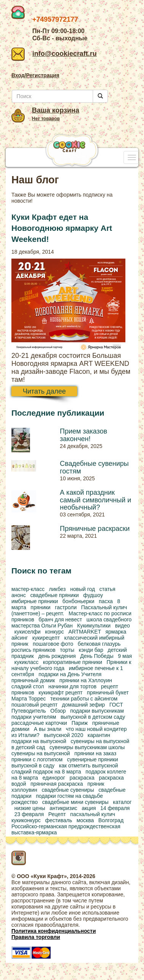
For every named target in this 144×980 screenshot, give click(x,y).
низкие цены (30, 808)
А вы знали (48, 729)
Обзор (58, 711)
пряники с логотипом (37, 759)
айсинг (20, 638)
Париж (80, 723)
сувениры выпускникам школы (87, 747)
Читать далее (44, 391)
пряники (41, 607)
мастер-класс (28, 589)
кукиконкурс (26, 820)
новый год (83, 589)
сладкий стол (28, 686)
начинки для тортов (72, 686)
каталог (122, 802)
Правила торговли (36, 937)
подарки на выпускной (39, 741)
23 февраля (29, 814)
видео (123, 626)
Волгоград (111, 820)
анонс (19, 595)
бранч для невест (60, 619)
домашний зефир (83, 705)
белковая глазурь (99, 644)
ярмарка (116, 632)
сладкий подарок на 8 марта (46, 772)
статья (108, 589)
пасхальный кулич (93, 814)
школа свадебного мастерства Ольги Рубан (71, 623)
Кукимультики (94, 626)
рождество (25, 802)
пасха (106, 601)
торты (67, 650)
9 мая (125, 656)
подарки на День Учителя (70, 674)
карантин (99, 735)
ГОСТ (116, 705)
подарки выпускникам (97, 711)
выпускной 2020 (64, 735)
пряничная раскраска (57, 784)
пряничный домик (33, 680)
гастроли (66, 607)
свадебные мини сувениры (75, 802)
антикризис (64, 808)
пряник (96, 784)
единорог (54, 778)
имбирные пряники (35, 601)
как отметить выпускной (88, 766)
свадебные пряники (55, 595)
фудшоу (93, 595)
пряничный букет (108, 693)
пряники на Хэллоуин (85, 680)
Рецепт (57, 814)
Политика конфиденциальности (54, 931)
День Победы (97, 656)
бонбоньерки (78, 601)
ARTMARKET (85, 632)
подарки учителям (34, 717)
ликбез (57, 589)
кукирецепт (46, 638)
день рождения (57, 656)
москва (85, 820)
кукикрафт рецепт (61, 693)
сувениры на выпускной (41, 753)
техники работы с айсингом (84, 699)
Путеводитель (29, 711)
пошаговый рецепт (34, 705)
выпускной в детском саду (93, 717)
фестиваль (59, 820)
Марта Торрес (29, 699)
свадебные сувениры (68, 790)
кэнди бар (91, 650)
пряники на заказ (95, 753)
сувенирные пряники (92, 759)
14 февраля (115, 808)
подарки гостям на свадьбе (69, 796)
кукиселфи (28, 632)
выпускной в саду (33, 766)
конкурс (55, 632)
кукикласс (26, 662)
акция (89, 808)
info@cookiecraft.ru (54, 54)
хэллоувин (24, 790)
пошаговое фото (53, 644)
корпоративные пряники (73, 662)
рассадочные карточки (39, 723)
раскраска (82, 778)
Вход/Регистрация (35, 75)
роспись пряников (33, 650)
